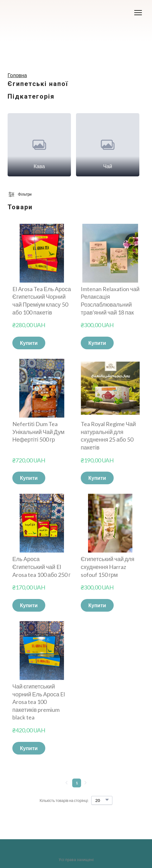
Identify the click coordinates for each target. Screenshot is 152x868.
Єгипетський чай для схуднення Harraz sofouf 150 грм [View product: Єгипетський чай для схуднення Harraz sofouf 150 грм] (108, 567)
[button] (29, 343)
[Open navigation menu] (138, 13)
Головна (17, 75)
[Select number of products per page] (102, 800)
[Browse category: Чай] (108, 145)
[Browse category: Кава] (39, 145)
